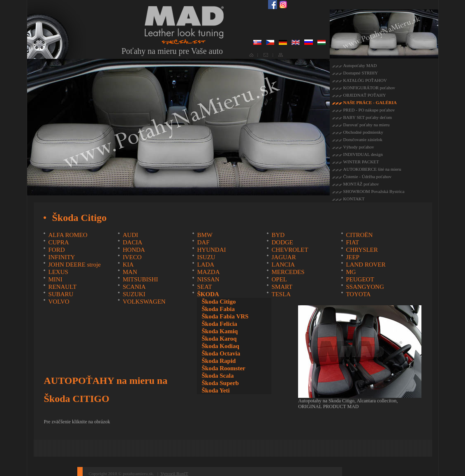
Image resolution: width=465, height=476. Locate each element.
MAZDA (208, 272)
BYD (278, 235)
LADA (206, 265)
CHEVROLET (290, 250)
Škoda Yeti (215, 390)
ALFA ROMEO (68, 235)
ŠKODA (208, 294)
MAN (130, 272)
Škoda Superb (220, 383)
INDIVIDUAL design (363, 154)
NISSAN (208, 279)
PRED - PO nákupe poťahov (369, 110)
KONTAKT (354, 199)
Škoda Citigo (219, 302)
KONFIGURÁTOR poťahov (369, 88)
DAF (203, 242)
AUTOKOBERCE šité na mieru (372, 169)
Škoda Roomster (223, 368)
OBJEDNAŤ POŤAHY (365, 95)
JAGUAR (283, 257)
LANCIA (283, 265)
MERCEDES (288, 272)
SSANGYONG (365, 287)
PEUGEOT (360, 279)
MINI (55, 279)
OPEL (279, 279)
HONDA (134, 250)
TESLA (281, 294)
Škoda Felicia (219, 324)
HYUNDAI (211, 250)
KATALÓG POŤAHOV (365, 80)
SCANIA (134, 287)
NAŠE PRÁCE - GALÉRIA (370, 102)
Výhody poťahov (359, 147)
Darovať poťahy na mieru (367, 125)
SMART (282, 287)
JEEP (353, 257)
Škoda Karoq (219, 339)
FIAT (352, 242)
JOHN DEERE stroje (74, 265)
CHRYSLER (362, 250)
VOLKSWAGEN (144, 302)
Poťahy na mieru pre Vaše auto (172, 51)
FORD (56, 250)
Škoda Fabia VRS (225, 316)
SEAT (204, 287)
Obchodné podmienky (363, 132)
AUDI (130, 235)
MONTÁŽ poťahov (361, 184)
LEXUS (58, 272)
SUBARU (61, 294)
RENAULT (62, 287)
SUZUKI (134, 294)
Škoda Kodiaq (220, 346)
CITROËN (359, 235)
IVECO (132, 257)
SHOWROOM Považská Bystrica (374, 191)
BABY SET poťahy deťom (368, 117)
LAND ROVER (366, 265)
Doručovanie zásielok (363, 139)
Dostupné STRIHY (361, 73)
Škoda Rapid (219, 361)
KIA (128, 265)
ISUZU (206, 257)
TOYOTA (358, 294)
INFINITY (61, 257)
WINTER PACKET (361, 162)
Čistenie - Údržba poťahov (367, 176)
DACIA (132, 242)
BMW (205, 235)
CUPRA (58, 242)
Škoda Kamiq (220, 331)
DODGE (282, 242)
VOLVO (59, 302)
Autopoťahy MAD (360, 65)
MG (351, 272)
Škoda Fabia (218, 309)
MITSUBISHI (140, 279)
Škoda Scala (217, 376)
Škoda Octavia (221, 353)
